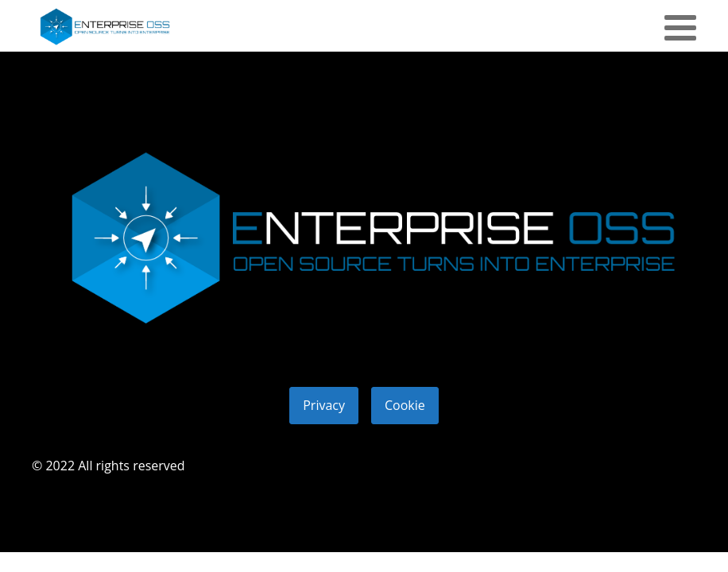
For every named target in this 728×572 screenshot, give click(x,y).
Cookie (405, 405)
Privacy (324, 405)
